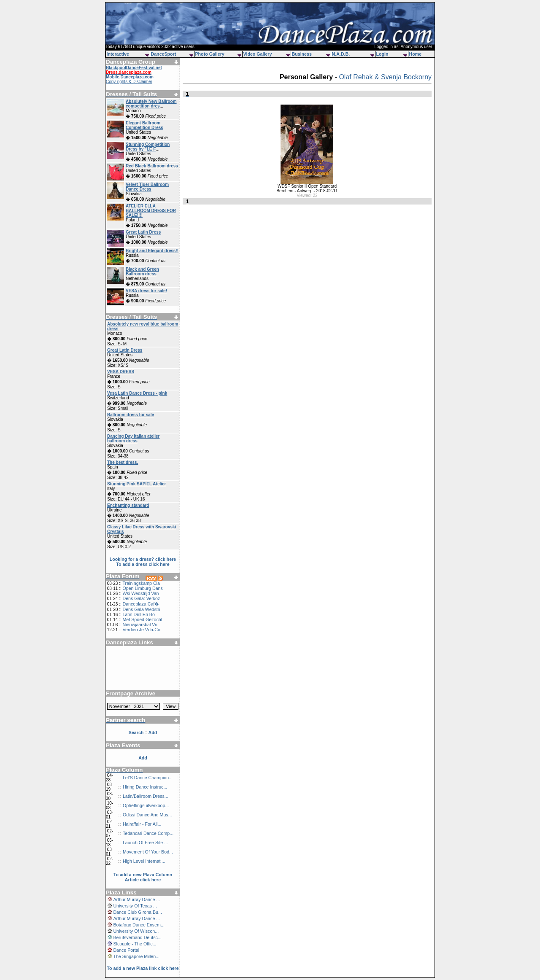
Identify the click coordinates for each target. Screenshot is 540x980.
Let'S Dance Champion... (148, 778)
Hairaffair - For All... (142, 824)
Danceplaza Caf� (141, 604)
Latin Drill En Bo (138, 614)
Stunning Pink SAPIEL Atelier (136, 484)
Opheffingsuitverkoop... (146, 805)
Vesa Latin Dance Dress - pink (137, 393)
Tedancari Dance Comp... (148, 833)
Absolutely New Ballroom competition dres (151, 104)
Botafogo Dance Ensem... (139, 925)
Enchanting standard (128, 505)
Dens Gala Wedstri (141, 609)
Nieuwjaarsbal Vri (140, 625)
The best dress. (123, 462)
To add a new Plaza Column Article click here (143, 877)
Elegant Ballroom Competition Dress (144, 125)
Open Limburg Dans (142, 588)
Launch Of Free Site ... (145, 843)
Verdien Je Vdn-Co (141, 630)
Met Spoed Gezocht (142, 619)
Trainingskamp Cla (141, 583)
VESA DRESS (121, 372)
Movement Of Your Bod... (148, 852)
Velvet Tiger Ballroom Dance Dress (147, 187)
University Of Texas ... (135, 906)
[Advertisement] (143, 665)
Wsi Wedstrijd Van (140, 593)
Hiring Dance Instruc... (145, 787)
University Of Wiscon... (136, 931)
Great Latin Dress (143, 232)
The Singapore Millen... (136, 956)
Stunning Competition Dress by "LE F (148, 147)
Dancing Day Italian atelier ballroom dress (134, 439)
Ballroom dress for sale (131, 415)
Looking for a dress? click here (143, 559)
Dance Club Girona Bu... (138, 912)
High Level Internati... (144, 861)
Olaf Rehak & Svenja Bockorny (385, 77)
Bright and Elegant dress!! (152, 251)
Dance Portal (126, 950)
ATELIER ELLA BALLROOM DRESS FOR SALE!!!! (151, 211)
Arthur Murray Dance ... (136, 899)
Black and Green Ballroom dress (142, 272)
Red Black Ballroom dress (152, 166)
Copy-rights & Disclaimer (129, 82)
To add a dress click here (143, 564)
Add (143, 758)
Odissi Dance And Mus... (147, 815)
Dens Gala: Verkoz (141, 598)
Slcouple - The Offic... (135, 944)
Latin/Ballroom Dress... (146, 796)
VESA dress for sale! (146, 291)
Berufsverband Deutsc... (137, 937)
